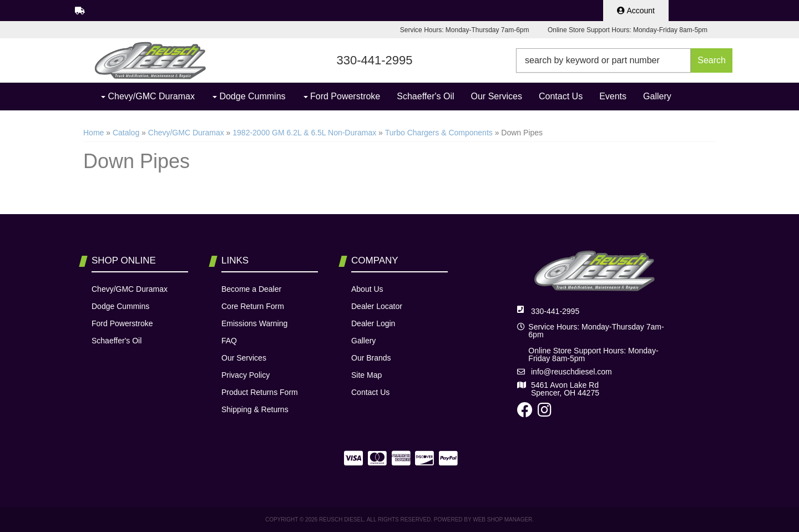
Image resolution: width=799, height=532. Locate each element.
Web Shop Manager (502, 520)
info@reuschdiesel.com (572, 372)
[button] (624, 60)
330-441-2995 (555, 311)
